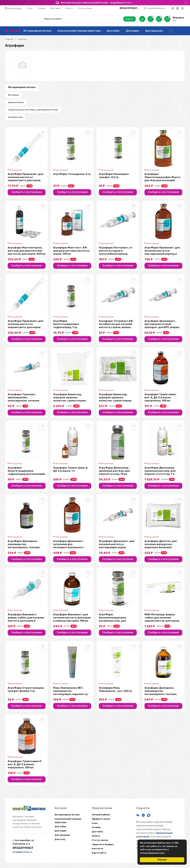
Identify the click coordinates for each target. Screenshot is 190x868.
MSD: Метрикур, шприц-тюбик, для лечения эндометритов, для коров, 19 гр (162, 622)
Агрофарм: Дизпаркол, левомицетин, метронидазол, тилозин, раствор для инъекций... (161, 696)
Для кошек (132, 31)
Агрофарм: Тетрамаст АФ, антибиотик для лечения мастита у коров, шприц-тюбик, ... (116, 329)
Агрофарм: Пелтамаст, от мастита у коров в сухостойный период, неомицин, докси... (116, 256)
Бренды (22, 39)
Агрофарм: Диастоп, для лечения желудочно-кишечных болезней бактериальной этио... (161, 549)
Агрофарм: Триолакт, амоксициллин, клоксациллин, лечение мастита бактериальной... (25, 402)
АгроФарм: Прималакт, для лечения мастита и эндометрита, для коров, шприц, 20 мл (25, 329)
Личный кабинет (101, 815)
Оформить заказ (101, 819)
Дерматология (17, 104)
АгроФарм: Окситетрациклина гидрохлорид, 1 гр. (66, 327)
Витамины (14, 96)
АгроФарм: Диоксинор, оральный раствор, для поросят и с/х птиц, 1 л (160, 474)
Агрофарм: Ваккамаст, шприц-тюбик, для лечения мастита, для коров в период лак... (26, 622)
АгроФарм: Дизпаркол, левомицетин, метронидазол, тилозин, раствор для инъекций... (24, 549)
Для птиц (60, 839)
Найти (129, 19)
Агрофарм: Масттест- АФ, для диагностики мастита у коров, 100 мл (71, 254)
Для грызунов (154, 31)
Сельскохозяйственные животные (79, 31)
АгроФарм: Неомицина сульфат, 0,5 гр (114, 179)
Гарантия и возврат (103, 844)
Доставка (55, 8)
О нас (30, 8)
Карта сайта (99, 853)
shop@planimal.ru (156, 8)
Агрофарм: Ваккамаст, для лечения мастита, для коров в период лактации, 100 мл (72, 621)
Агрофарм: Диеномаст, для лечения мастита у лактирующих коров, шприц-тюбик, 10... (117, 549)
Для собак (113, 31)
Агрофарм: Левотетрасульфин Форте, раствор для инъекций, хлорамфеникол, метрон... (163, 182)
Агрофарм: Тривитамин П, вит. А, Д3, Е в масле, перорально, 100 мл (25, 768)
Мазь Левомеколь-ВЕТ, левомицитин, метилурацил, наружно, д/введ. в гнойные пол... (71, 696)
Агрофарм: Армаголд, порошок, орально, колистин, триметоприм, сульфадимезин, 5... (115, 402)
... (98, 8)
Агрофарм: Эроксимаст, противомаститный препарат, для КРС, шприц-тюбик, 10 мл (162, 329)
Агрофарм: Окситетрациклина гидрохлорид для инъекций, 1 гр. (27, 476)
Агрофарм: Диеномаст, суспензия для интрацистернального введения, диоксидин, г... (70, 549)
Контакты (97, 849)
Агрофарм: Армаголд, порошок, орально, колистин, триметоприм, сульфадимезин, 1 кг (70, 402)
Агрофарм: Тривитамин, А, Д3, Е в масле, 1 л (71, 473)
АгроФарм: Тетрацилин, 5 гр (72, 178)
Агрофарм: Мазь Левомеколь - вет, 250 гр (115, 693)
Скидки (15, 31)
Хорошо (162, 860)
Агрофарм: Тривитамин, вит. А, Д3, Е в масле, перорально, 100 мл (160, 401)
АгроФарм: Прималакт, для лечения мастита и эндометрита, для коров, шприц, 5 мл (25, 182)
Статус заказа (85, 8)
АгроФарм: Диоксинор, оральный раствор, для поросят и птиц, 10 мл (114, 474)
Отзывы (41, 8)
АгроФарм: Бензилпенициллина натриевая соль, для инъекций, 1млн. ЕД (113, 622)
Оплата (69, 8)
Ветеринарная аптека (37, 31)
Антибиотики (16, 120)
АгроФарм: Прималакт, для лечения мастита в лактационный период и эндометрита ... (162, 256)
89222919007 (128, 8)
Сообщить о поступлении (27, 196)
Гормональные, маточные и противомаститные (34, 112)
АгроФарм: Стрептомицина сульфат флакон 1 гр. (26, 693)
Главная (9, 39)
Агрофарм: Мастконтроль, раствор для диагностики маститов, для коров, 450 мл (27, 254)
